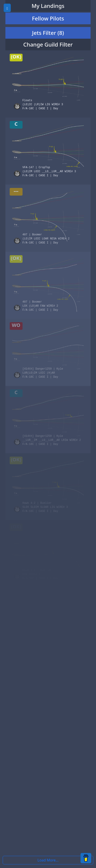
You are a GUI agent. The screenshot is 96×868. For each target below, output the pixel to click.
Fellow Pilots (48, 18)
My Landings (48, 6)
